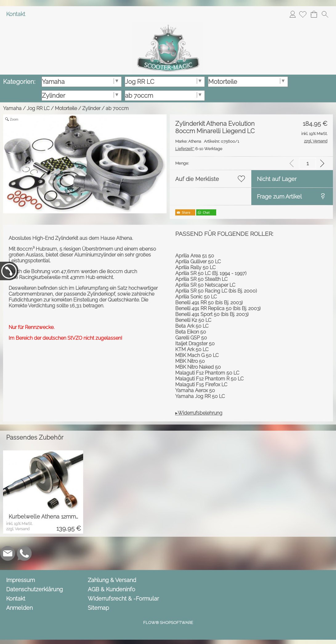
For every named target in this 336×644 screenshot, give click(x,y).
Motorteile (66, 108)
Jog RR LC (38, 108)
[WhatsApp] (24, 553)
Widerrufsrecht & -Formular (123, 599)
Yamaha (12, 108)
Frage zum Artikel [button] (279, 197)
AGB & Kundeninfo (111, 589)
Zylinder (91, 108)
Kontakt (16, 14)
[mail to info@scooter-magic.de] (8, 553)
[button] (325, 14)
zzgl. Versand (18, 529)
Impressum (20, 580)
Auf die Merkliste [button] (197, 179)
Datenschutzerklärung (34, 589)
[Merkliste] (303, 14)
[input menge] (308, 163)
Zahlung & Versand (112, 580)
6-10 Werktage (199, 149)
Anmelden (293, 14)
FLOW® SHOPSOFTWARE (168, 623)
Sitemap (98, 608)
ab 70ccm (117, 108)
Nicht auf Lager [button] (277, 179)
